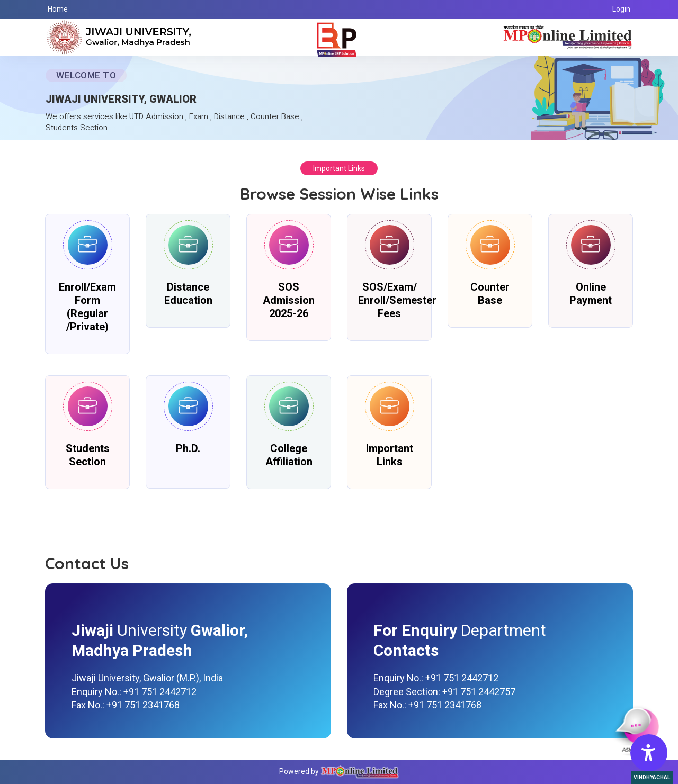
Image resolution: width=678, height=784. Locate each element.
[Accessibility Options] (649, 753)
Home (58, 9)
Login (621, 9)
